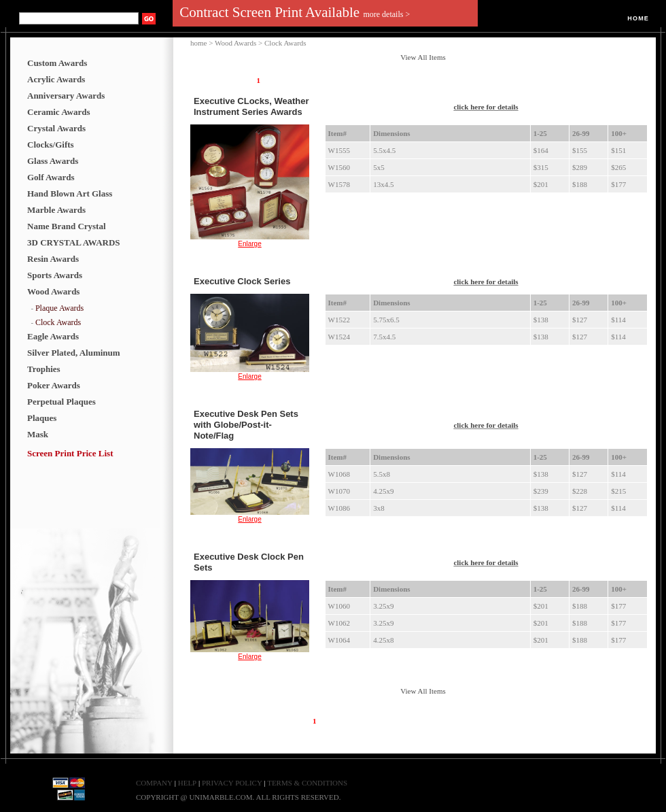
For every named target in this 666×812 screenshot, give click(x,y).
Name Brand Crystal (67, 226)
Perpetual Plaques (62, 402)
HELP (188, 783)
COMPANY (154, 783)
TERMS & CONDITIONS (307, 783)
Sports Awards (55, 275)
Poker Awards (54, 385)
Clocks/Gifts (51, 145)
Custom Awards (57, 63)
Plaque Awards (59, 308)
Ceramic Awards (59, 112)
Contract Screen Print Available (295, 12)
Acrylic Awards (56, 79)
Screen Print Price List (70, 453)
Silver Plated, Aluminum (74, 353)
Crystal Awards (56, 128)
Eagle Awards (53, 336)
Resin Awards (53, 259)
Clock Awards (58, 322)
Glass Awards (53, 161)
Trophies (44, 369)
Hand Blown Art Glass (70, 193)
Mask (38, 434)
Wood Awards (53, 291)
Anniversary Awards (66, 96)
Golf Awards (51, 177)
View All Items (423, 57)
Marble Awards (56, 210)
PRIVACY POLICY (233, 783)
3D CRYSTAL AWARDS (74, 242)
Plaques (42, 418)
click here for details (486, 107)
